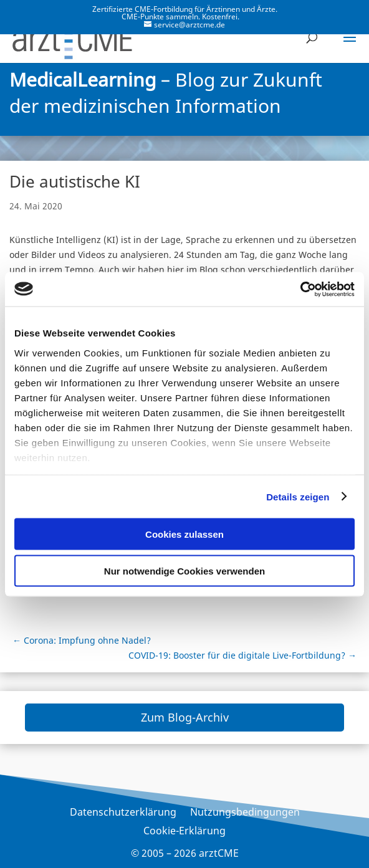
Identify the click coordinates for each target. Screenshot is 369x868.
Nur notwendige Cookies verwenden (184, 570)
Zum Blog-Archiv (185, 717)
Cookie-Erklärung (184, 832)
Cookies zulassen (184, 534)
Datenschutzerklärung (123, 813)
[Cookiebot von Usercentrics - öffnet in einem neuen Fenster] (300, 289)
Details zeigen (298, 496)
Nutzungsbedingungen (245, 813)
